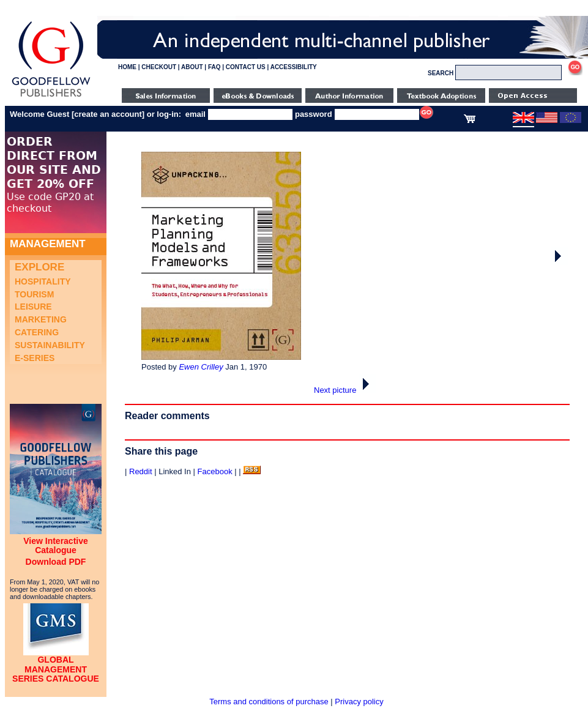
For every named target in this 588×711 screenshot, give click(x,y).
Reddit (141, 471)
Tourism (34, 294)
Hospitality (43, 281)
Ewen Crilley (201, 367)
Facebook (215, 471)
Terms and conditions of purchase (269, 702)
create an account (108, 114)
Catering (37, 332)
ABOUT (192, 67)
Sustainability (50, 345)
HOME (127, 67)
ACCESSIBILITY (294, 67)
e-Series (35, 358)
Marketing (41, 319)
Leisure (33, 307)
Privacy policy (359, 702)
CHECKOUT (159, 67)
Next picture (345, 390)
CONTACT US (246, 67)
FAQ (214, 67)
